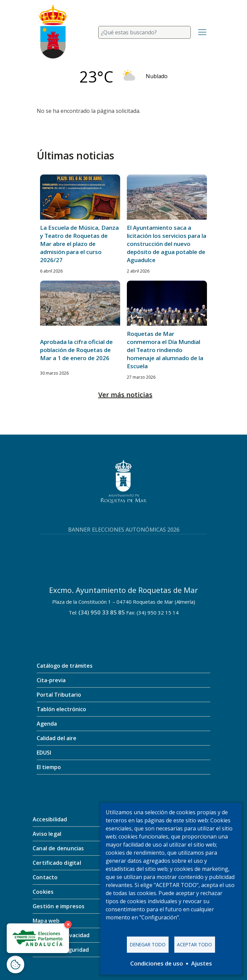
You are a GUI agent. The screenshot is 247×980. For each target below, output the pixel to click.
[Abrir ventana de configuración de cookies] (15, 965)
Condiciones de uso (157, 963)
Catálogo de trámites (65, 666)
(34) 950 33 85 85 (102, 612)
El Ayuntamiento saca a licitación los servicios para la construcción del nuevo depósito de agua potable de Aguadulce (167, 244)
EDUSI (44, 753)
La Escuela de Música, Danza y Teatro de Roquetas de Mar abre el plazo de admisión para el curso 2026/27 (79, 244)
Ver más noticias (125, 395)
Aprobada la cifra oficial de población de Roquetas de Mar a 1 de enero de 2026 (76, 350)
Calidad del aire (57, 738)
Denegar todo (148, 944)
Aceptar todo (195, 944)
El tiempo (49, 767)
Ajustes (202, 963)
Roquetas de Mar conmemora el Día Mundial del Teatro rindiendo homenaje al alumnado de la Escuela (165, 350)
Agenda (47, 724)
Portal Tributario (59, 695)
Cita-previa (51, 680)
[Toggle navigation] (202, 32)
